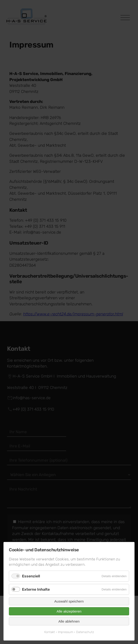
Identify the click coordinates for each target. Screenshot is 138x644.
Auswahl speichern (69, 601)
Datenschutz (85, 632)
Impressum (65, 632)
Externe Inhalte (36, 589)
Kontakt (50, 632)
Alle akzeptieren (69, 611)
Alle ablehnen (69, 621)
